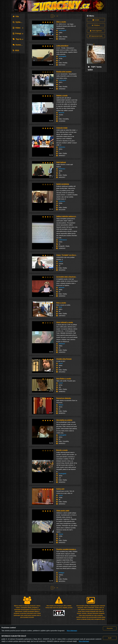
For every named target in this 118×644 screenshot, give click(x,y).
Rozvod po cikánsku (64, 398)
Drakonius (62, 147)
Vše (16, 16)
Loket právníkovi (62, 46)
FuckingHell (62, 30)
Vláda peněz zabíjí (63, 511)
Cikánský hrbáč (62, 128)
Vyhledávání (20, 22)
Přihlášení (96, 25)
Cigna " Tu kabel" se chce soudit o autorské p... (73, 255)
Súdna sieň (60, 489)
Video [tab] (17, 28)
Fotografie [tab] (19, 33)
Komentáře (19, 45)
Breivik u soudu (62, 450)
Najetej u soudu (62, 96)
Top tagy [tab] (18, 39)
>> (57, 16)
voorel (61, 262)
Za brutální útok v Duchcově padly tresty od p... (73, 277)
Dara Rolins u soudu (64, 379)
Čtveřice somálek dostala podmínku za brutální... (74, 549)
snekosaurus (63, 240)
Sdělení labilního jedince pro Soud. (69, 216)
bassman (62, 287)
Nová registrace (96, 31)
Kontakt (96, 20)
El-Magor (61, 573)
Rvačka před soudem (64, 72)
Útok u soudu (61, 22)
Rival (60, 307)
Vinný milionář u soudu (65, 322)
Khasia (61, 534)
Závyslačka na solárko (64, 420)
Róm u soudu (61, 303)
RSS (16, 50)
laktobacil (62, 344)
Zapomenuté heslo (96, 36)
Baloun (61, 405)
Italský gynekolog (63, 184)
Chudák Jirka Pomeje (64, 359)
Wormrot (61, 113)
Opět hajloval (61, 162)
